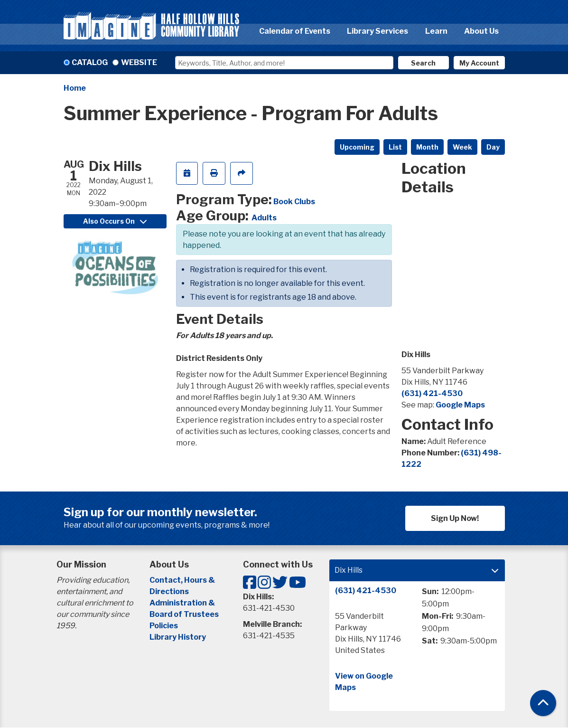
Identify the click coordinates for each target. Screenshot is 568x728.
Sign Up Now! (455, 518)
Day (493, 147)
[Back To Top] (543, 703)
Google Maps (460, 405)
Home (75, 88)
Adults (264, 218)
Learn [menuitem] (436, 31)
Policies (164, 626)
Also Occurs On (115, 221)
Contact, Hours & (183, 580)
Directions (169, 591)
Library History (178, 637)
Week (462, 147)
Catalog (90, 62)
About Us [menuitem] (481, 31)
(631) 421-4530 (432, 393)
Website (139, 62)
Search (423, 63)
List (395, 147)
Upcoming (357, 147)
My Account (479, 63)
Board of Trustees (184, 614)
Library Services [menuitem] (377, 31)
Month (427, 147)
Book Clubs (294, 202)
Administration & (183, 603)
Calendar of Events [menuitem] (295, 31)
